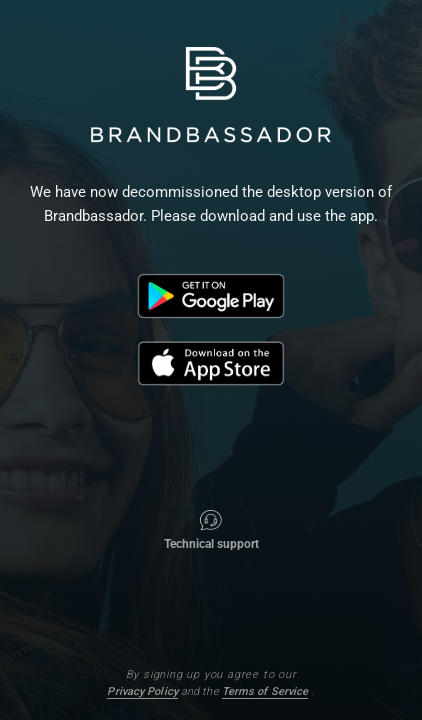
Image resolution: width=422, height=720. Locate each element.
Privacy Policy (142, 691)
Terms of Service (265, 691)
